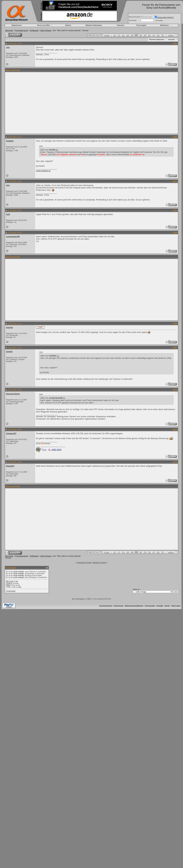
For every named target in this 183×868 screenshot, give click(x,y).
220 (132, 35)
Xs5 (8, 214)
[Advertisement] (89, 103)
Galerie (68, 25)
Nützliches (164, 25)
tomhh (9, 352)
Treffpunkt (34, 30)
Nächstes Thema (99, 563)
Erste (107, 35)
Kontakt (160, 606)
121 (115, 35)
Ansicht (172, 40)
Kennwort (133, 20)
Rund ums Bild (43, 25)
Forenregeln (141, 25)
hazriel (9, 327)
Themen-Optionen (156, 40)
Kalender (121, 25)
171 (119, 35)
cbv (8, 47)
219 (128, 35)
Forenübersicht (21, 30)
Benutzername (135, 17)
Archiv (167, 606)
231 (149, 35)
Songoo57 (11, 433)
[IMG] (8, 585)
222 (141, 35)
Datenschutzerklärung (134, 606)
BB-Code (10, 581)
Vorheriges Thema (84, 563)
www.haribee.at (43, 171)
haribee (10, 141)
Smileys (9, 583)
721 (162, 35)
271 (154, 35)
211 (123, 35)
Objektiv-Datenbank (93, 25)
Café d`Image (46, 30)
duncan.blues (13, 394)
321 (158, 35)
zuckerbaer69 (13, 237)
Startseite (9, 30)
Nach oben (176, 606)
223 (145, 35)
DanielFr (10, 466)
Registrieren (17, 25)
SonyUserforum (106, 606)
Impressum (119, 606)
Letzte (171, 35)
